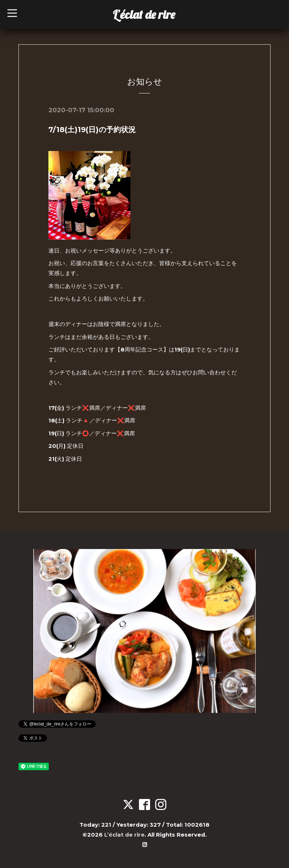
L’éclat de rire (144, 14)
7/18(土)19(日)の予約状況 (92, 130)
